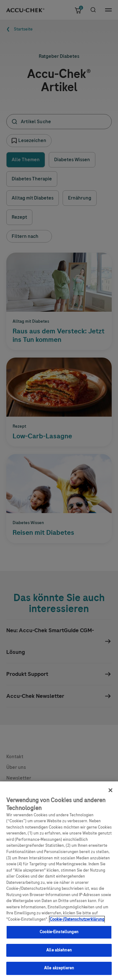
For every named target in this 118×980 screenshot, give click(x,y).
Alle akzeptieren (59, 973)
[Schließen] (110, 795)
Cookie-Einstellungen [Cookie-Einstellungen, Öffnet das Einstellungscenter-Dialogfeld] (59, 936)
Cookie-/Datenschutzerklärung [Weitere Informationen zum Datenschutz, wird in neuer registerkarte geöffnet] (77, 924)
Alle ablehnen (59, 955)
